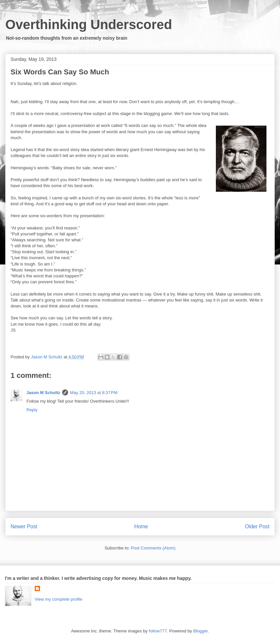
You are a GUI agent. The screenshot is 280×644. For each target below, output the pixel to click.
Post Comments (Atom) (153, 548)
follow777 (158, 631)
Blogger (200, 631)
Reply (32, 410)
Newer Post (24, 526)
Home (141, 526)
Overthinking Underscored (89, 24)
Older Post (257, 526)
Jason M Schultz (43, 393)
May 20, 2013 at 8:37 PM (94, 393)
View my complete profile (59, 599)
